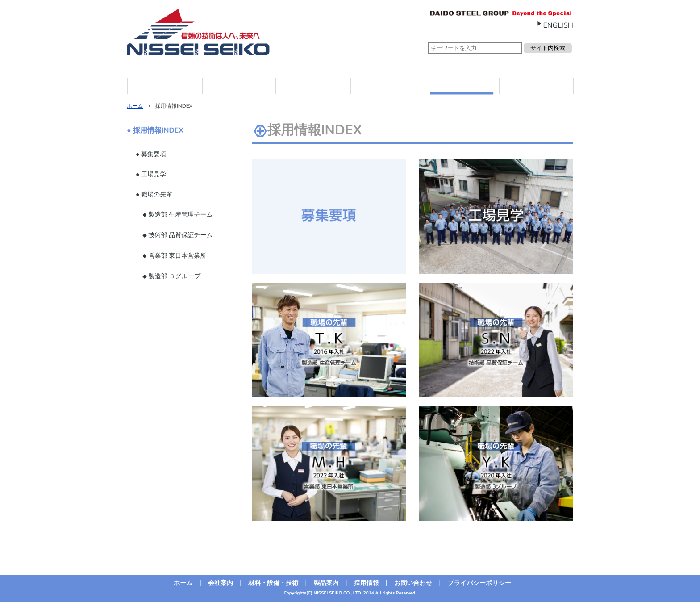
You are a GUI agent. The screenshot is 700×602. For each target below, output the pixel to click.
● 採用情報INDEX (155, 130)
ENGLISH (558, 25)
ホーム (165, 86)
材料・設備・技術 (313, 86)
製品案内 (387, 86)
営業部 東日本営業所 (177, 256)
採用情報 (462, 86)
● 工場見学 (151, 174)
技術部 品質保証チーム (180, 235)
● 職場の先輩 (154, 194)
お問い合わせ (536, 86)
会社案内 (238, 86)
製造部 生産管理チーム (180, 215)
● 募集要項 (151, 154)
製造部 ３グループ (174, 276)
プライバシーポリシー (479, 583)
